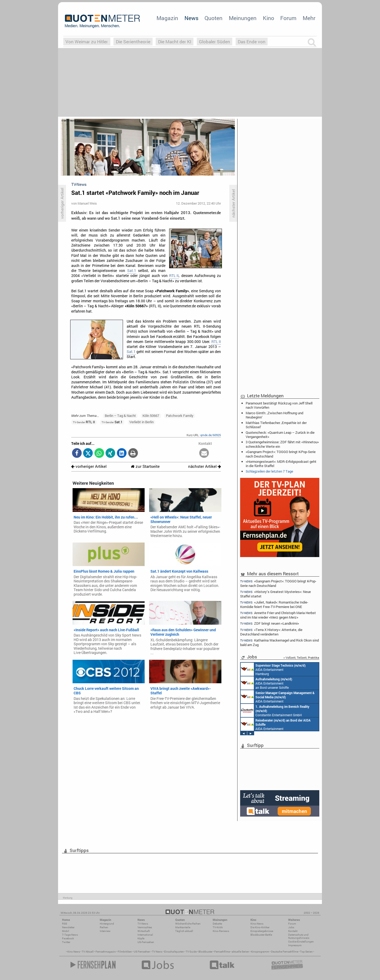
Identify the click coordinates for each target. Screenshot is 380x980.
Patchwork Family (180, 416)
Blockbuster (205, 952)
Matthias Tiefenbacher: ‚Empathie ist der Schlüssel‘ (276, 425)
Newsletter (68, 927)
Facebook (68, 938)
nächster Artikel (205, 466)
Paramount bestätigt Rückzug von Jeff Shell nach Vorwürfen (279, 405)
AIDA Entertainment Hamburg (273, 669)
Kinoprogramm (260, 952)
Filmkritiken (125, 952)
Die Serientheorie (133, 42)
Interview (105, 931)
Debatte (217, 924)
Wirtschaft (144, 931)
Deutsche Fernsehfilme (285, 952)
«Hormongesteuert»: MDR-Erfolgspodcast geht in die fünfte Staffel (281, 464)
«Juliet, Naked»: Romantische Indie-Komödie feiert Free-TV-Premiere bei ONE (274, 604)
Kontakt (293, 931)
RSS (65, 924)
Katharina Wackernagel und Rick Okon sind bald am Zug (279, 642)
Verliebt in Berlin (141, 422)
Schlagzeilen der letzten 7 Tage (269, 471)
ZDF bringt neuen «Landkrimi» (270, 623)
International (145, 935)
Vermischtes (145, 927)
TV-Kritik (218, 927)
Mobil (66, 931)
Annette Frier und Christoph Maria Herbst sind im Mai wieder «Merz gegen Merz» (278, 615)
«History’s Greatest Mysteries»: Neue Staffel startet (275, 594)
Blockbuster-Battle (261, 935)
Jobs (291, 927)
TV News (157, 952)
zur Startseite (145, 466)
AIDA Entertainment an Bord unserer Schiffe (266, 683)
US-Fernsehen (146, 942)
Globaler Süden (215, 42)
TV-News (143, 924)
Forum (288, 18)
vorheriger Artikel (89, 466)
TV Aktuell (88, 952)
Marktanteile (183, 927)
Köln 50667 (151, 416)
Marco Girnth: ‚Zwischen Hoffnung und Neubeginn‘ (274, 415)
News (191, 18)
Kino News (74, 952)
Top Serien (306, 952)
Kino (269, 18)
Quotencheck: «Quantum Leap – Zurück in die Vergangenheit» (280, 435)
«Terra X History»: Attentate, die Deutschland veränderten (271, 632)
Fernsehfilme (222, 952)
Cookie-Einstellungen (301, 942)
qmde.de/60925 (211, 435)
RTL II (174, 276)
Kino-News (257, 924)
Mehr (309, 18)
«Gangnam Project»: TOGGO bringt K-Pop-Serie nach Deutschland (281, 454)
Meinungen (243, 18)
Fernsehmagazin (106, 952)
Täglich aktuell (184, 931)
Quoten (213, 18)
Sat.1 (132, 271)
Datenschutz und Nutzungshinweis (299, 936)
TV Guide (191, 952)
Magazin (167, 18)
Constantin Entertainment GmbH (275, 710)
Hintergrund (107, 924)
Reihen (104, 927)
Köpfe (141, 938)
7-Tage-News (70, 935)
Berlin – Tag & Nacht (120, 416)
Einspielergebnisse (262, 931)
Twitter (66, 942)
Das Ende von (252, 42)
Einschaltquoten (174, 952)
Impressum (295, 945)
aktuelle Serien (240, 952)
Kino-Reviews (221, 931)
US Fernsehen (142, 952)
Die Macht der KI (175, 42)
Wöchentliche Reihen (188, 924)
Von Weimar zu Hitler (87, 42)
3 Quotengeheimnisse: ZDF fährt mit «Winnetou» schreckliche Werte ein (282, 444)
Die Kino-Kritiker (260, 927)
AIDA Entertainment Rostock (278, 697)
